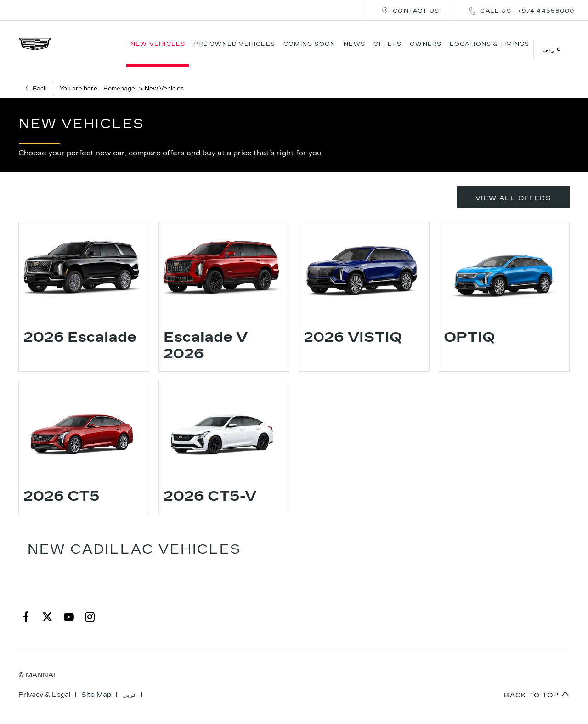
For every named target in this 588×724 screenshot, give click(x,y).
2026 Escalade (80, 325)
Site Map (96, 682)
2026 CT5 (62, 484)
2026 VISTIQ (353, 325)
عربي (130, 682)
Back (40, 76)
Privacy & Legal (44, 682)
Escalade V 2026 (206, 334)
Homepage (119, 76)
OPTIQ (469, 325)
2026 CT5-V (210, 484)
